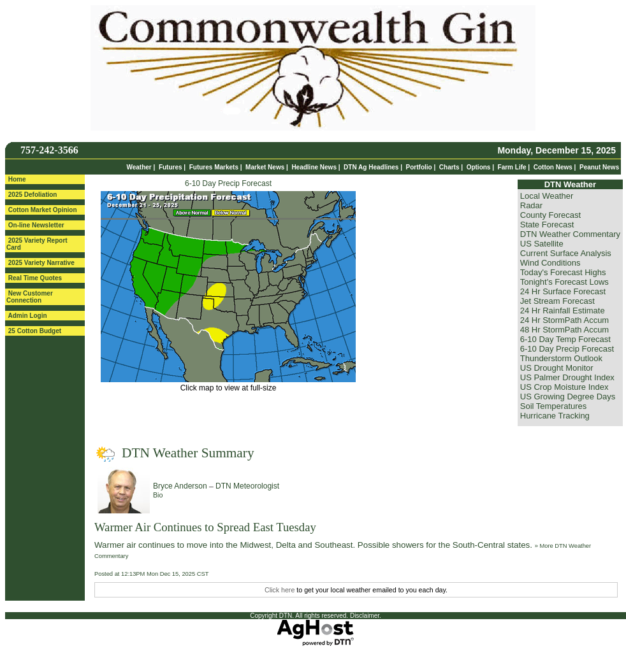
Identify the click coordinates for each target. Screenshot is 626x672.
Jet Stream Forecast (557, 301)
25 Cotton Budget (35, 331)
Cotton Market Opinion (43, 210)
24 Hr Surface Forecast (563, 291)
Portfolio (419, 167)
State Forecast (547, 225)
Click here (280, 590)
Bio (158, 495)
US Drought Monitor (557, 368)
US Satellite (542, 244)
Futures (171, 167)
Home (17, 179)
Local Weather (547, 196)
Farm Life (512, 167)
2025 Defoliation (33, 195)
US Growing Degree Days (568, 397)
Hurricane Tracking (555, 416)
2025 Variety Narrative (41, 263)
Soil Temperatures (554, 406)
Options (479, 167)
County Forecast (550, 215)
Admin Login (27, 316)
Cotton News (553, 167)
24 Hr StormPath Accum (564, 320)
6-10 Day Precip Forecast (228, 183)
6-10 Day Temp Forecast (565, 339)
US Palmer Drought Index (567, 377)
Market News (265, 167)
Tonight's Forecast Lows (564, 282)
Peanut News (599, 167)
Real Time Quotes (35, 278)
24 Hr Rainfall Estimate (563, 311)
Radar (531, 205)
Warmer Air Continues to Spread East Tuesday (205, 527)
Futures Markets (214, 167)
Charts (449, 167)
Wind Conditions (550, 263)
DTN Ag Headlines (371, 167)
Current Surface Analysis (566, 253)
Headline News (314, 167)
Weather (139, 167)
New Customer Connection (30, 297)
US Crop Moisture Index (564, 387)
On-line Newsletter (36, 225)
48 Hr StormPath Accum (564, 330)
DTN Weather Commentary (570, 234)
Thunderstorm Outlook (561, 358)
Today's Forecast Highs (563, 272)
